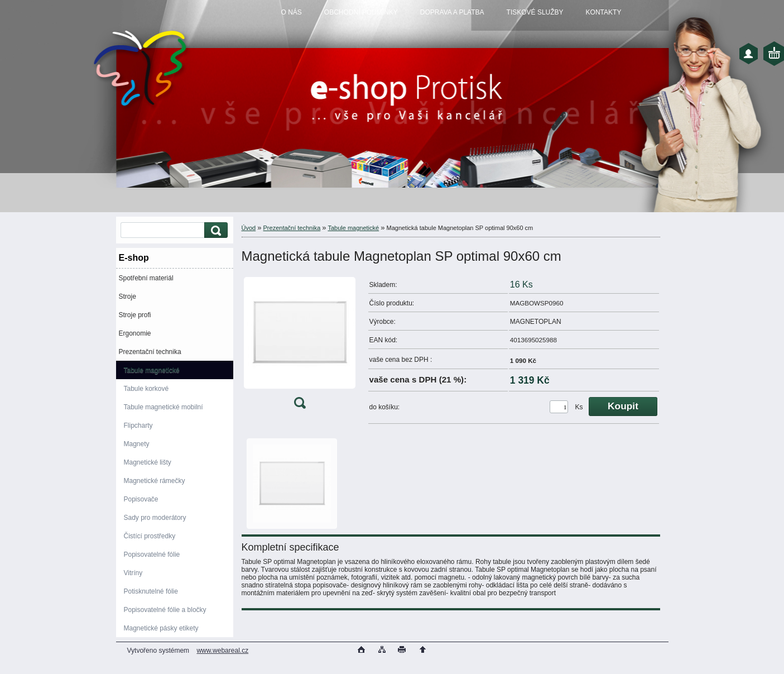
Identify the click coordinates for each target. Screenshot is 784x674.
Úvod (249, 228)
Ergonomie (135, 333)
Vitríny (133, 573)
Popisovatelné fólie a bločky (165, 610)
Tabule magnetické (152, 370)
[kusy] (559, 407)
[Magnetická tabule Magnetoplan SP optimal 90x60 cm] (300, 345)
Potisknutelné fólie (151, 591)
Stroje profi (135, 315)
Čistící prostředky (150, 536)
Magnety (137, 444)
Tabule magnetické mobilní (163, 407)
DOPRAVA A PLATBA (452, 12)
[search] (214, 230)
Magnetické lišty (148, 462)
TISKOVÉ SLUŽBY (535, 12)
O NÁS (292, 12)
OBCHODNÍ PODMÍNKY (361, 12)
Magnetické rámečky (155, 481)
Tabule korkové (146, 389)
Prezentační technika (150, 352)
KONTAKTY (604, 12)
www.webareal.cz (222, 651)
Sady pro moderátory (155, 518)
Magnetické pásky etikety (161, 628)
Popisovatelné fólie (152, 555)
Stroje (128, 297)
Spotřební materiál (146, 278)
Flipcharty (138, 426)
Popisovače (141, 499)
